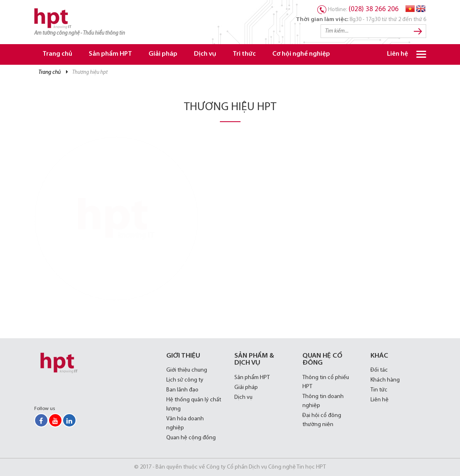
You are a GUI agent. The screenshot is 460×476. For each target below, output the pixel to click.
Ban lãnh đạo (182, 390)
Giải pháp (163, 54)
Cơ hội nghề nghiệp (301, 54)
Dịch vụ (205, 54)
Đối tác (379, 370)
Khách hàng (385, 380)
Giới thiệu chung (187, 370)
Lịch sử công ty (185, 380)
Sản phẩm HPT (110, 54)
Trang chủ (57, 54)
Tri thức (244, 54)
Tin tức (379, 390)
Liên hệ (397, 54)
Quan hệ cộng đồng (191, 438)
